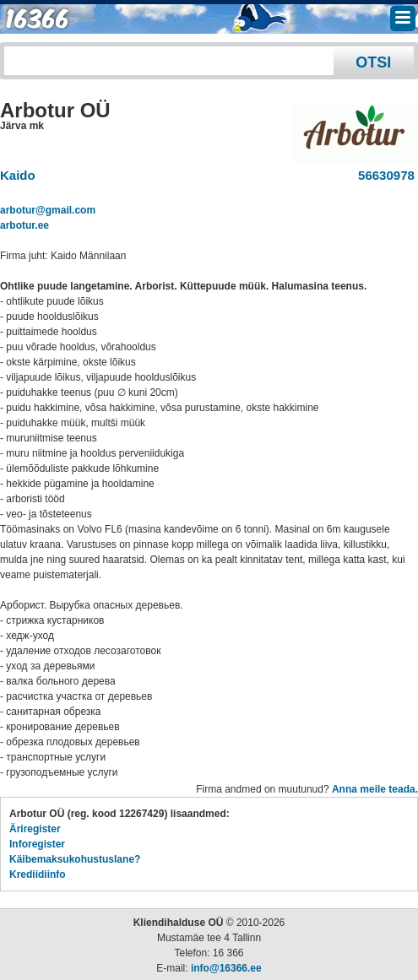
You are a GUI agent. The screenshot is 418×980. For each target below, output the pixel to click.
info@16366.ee (226, 968)
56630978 (383, 175)
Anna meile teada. (375, 789)
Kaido (18, 175)
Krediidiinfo (38, 874)
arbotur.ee (24, 225)
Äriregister (35, 829)
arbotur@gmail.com (48, 210)
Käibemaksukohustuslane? (75, 859)
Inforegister (37, 844)
